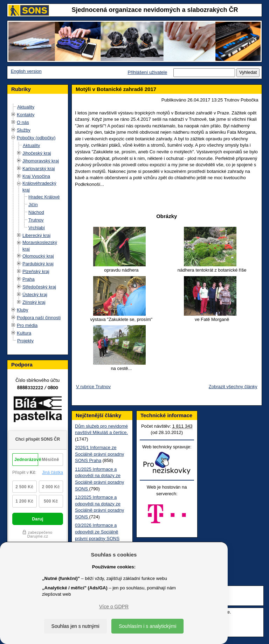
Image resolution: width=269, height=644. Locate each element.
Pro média (27, 325)
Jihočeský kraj (37, 153)
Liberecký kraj (36, 235)
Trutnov (36, 220)
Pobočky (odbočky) (36, 138)
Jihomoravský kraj (41, 161)
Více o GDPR (114, 607)
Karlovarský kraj (39, 169)
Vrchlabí (37, 228)
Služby (24, 130)
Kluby (23, 310)
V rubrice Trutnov (93, 387)
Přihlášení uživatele (147, 72)
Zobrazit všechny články (233, 387)
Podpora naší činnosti (39, 318)
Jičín (33, 205)
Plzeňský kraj (36, 271)
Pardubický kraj (38, 264)
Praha (29, 279)
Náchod (36, 212)
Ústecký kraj (35, 295)
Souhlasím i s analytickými (147, 626)
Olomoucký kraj (38, 256)
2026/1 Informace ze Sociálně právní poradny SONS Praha (99, 454)
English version (26, 71)
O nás (23, 122)
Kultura (24, 333)
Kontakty (26, 115)
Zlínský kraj (34, 302)
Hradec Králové (44, 197)
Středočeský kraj (39, 287)
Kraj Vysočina (36, 176)
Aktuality (26, 107)
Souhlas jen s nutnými (75, 626)
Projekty (25, 341)
